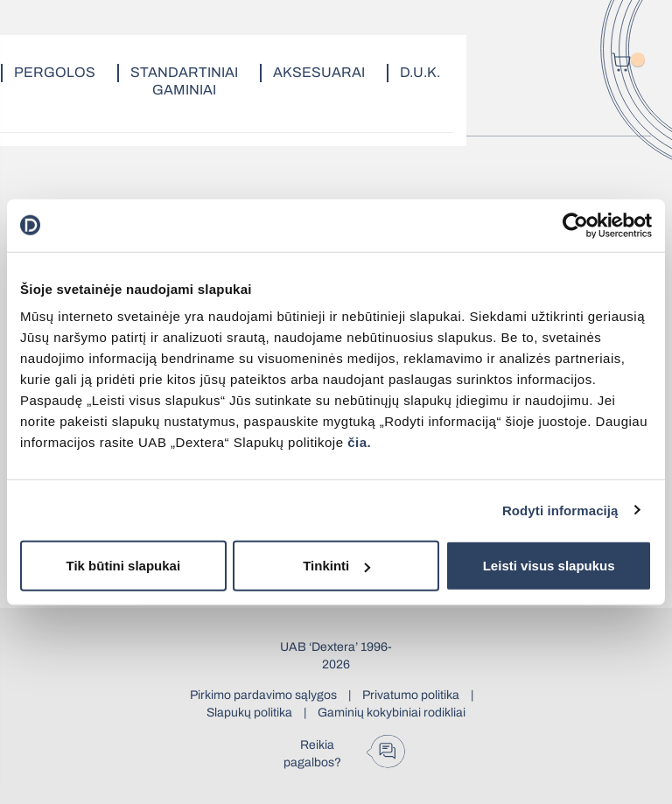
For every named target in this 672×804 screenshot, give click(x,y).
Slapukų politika (249, 713)
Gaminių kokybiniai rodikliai (392, 713)
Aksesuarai (319, 72)
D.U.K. (420, 72)
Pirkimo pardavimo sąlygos (263, 695)
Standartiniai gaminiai (184, 81)
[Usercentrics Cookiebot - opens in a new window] (575, 225)
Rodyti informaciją (560, 510)
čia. (359, 442)
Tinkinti (336, 566)
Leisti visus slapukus (549, 566)
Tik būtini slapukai (124, 566)
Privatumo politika (411, 695)
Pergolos (55, 72)
